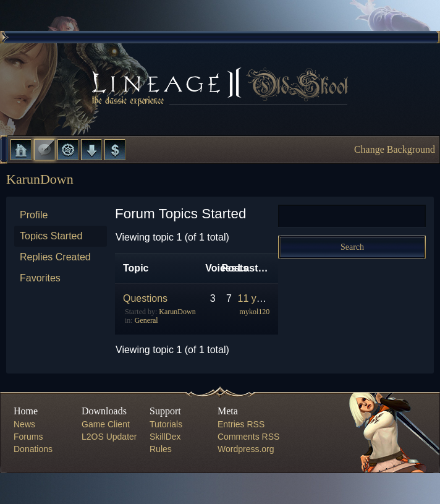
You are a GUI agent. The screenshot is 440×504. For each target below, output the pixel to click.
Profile (34, 215)
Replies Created (55, 257)
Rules (161, 449)
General (146, 320)
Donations (33, 449)
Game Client (106, 424)
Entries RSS (241, 424)
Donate (115, 150)
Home (21, 150)
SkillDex (165, 437)
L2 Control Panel (68, 150)
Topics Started (51, 236)
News (24, 424)
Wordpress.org (246, 449)
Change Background (395, 149)
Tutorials (166, 424)
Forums (44, 150)
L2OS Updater (109, 437)
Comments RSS (248, 437)
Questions (145, 298)
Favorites (40, 278)
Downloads (91, 150)
